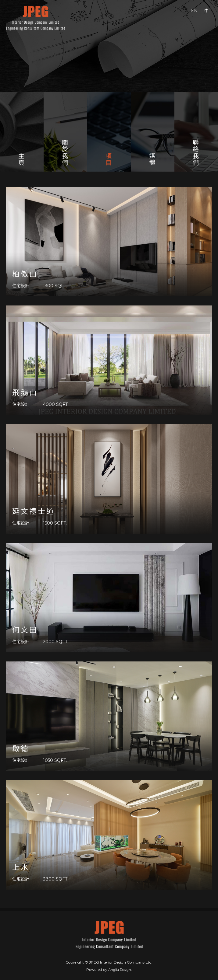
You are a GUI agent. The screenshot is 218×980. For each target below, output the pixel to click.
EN (194, 11)
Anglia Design (120, 970)
